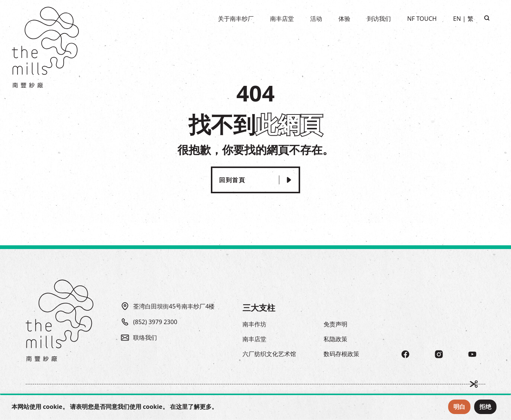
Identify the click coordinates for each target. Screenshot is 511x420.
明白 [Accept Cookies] (459, 407)
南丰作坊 (254, 324)
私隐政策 (335, 339)
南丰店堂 (254, 339)
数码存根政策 (341, 354)
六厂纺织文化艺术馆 (269, 354)
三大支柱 (259, 307)
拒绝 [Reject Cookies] (485, 407)
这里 (182, 407)
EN (457, 19)
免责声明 (335, 324)
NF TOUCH (422, 19)
